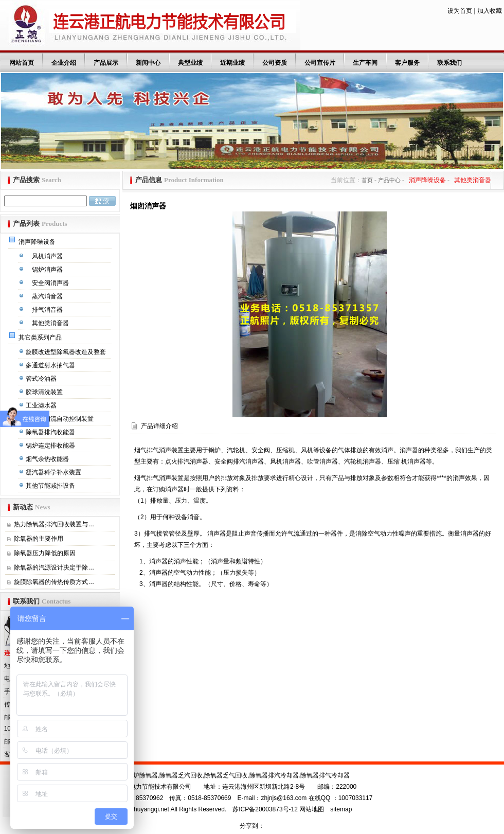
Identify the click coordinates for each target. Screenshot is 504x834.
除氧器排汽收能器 (51, 432)
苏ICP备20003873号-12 (265, 809)
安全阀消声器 (51, 283)
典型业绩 (190, 63)
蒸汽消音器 (48, 296)
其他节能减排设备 (51, 486)
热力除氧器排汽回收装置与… (54, 524)
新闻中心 (148, 63)
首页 (367, 180)
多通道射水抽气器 (51, 365)
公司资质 (275, 63)
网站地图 (312, 809)
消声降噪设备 (38, 242)
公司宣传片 (320, 63)
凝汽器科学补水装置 (54, 472)
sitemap (341, 809)
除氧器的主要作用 (39, 539)
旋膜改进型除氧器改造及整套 (67, 352)
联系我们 (449, 63)
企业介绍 (64, 63)
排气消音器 (48, 310)
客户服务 (407, 63)
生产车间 (365, 63)
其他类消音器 (51, 323)
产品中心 (389, 180)
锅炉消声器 (48, 270)
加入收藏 (490, 11)
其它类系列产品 (41, 338)
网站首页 (22, 63)
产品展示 (106, 63)
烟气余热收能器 (48, 459)
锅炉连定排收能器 (51, 446)
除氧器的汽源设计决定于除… (54, 567)
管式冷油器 (42, 379)
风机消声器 (48, 256)
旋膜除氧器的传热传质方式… (54, 582)
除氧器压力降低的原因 (45, 553)
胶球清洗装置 (45, 392)
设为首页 (460, 11)
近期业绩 (232, 63)
